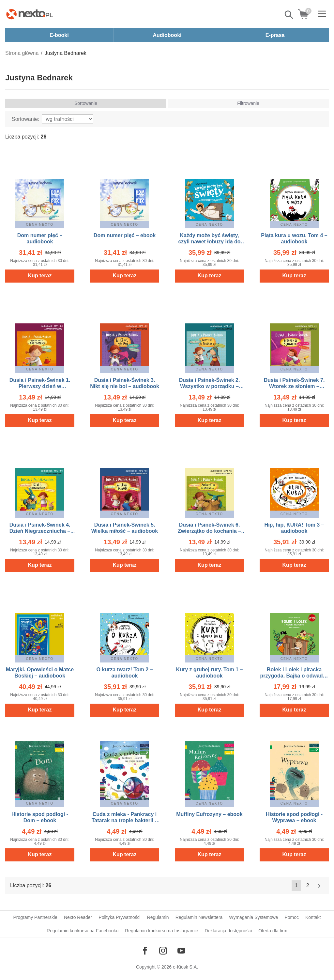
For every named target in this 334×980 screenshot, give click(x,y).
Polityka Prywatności (119, 917)
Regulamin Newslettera (199, 917)
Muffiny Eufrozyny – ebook (209, 814)
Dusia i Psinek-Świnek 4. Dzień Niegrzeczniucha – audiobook (40, 531)
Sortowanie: (26, 119)
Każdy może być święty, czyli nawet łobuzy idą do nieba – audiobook (209, 242)
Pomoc (292, 917)
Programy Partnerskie (35, 917)
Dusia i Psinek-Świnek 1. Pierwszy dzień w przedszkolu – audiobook (40, 386)
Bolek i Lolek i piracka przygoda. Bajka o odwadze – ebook (294, 676)
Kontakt (313, 917)
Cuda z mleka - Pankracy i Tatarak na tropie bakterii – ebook (125, 820)
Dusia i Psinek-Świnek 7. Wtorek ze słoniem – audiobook (294, 386)
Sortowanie (86, 103)
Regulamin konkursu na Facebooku (83, 931)
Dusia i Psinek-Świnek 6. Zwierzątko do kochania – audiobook (209, 531)
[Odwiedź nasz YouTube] (181, 951)
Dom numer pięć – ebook (125, 235)
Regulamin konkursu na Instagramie (161, 931)
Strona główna (22, 53)
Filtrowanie (248, 103)
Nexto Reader (78, 917)
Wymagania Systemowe (253, 917)
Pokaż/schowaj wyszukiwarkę (289, 15)
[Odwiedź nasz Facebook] (145, 951)
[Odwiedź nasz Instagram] (163, 951)
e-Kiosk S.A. (185, 967)
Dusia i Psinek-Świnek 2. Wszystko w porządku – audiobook (210, 386)
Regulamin (158, 917)
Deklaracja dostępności (228, 931)
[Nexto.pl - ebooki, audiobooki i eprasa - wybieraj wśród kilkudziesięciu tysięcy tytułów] (30, 14)
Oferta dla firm (273, 931)
